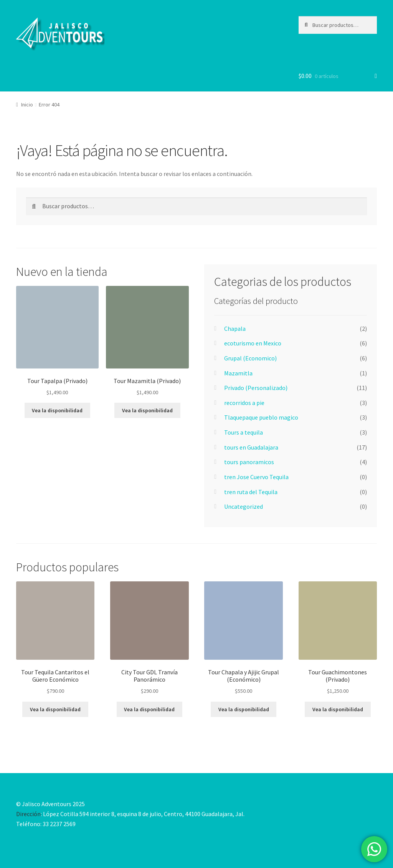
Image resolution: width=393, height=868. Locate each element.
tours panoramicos (249, 462)
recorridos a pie (244, 403)
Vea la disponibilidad (57, 410)
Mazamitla (238, 373)
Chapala (235, 329)
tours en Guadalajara (251, 447)
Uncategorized (244, 506)
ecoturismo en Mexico (253, 343)
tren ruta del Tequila (251, 492)
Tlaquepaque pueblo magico (261, 417)
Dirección (28, 814)
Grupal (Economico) (250, 358)
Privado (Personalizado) (256, 388)
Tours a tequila (244, 432)
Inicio (27, 105)
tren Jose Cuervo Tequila (256, 477)
